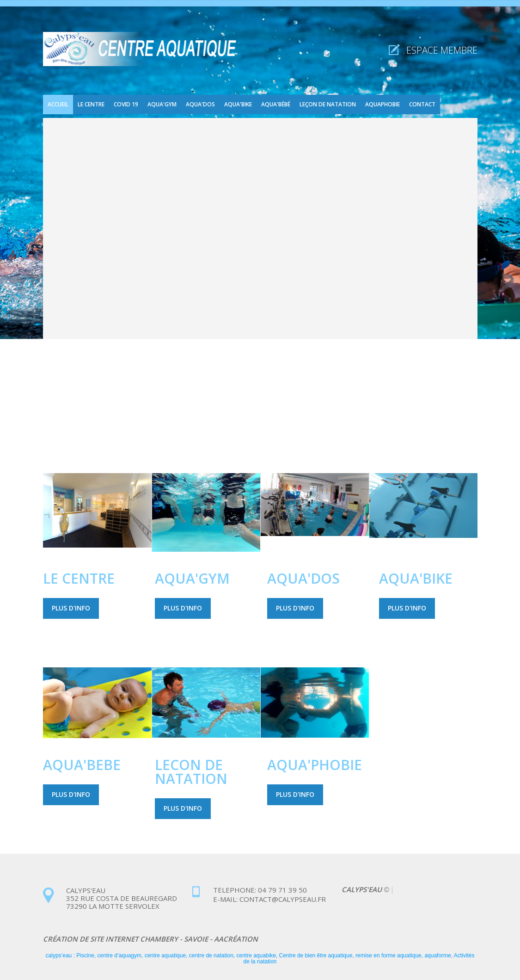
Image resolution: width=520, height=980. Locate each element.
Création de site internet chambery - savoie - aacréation (150, 939)
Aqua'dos (200, 104)
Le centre (91, 104)
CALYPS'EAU (363, 889)
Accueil (58, 104)
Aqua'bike (238, 104)
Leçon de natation (328, 104)
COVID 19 (126, 104)
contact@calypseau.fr (282, 899)
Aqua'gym (162, 104)
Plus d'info (71, 608)
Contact (422, 104)
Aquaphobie (382, 104)
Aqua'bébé (276, 104)
